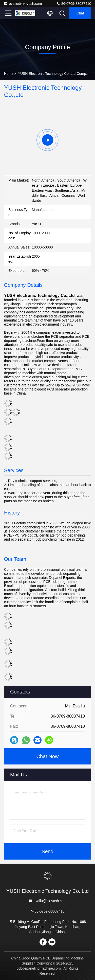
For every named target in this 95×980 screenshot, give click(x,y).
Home (9, 74)
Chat (80, 13)
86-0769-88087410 (74, 4)
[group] (48, 140)
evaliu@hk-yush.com (23, 4)
